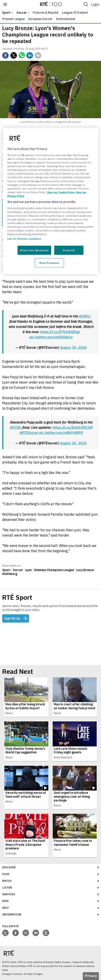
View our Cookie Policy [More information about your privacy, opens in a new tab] (61, 192)
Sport (6, 570)
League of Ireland (75, 13)
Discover (9, 867)
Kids (5, 901)
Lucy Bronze (85, 570)
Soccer (22, 13)
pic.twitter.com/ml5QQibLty (51, 337)
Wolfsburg (10, 574)
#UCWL (16, 427)
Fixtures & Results (46, 13)
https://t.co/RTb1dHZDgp (60, 332)
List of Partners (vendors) (24, 239)
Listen (7, 888)
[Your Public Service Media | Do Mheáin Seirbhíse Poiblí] (9, 953)
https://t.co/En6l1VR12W (73, 427)
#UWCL (85, 316)
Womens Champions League (54, 570)
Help (6, 908)
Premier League (13, 19)
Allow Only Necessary (34, 250)
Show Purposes (49, 263)
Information (12, 914)
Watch (7, 881)
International (65, 19)
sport (6, 13)
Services (9, 894)
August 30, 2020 (73, 347)
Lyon (29, 570)
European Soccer (40, 19)
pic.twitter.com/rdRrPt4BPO (61, 433)
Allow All (69, 250)
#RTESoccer (29, 433)
